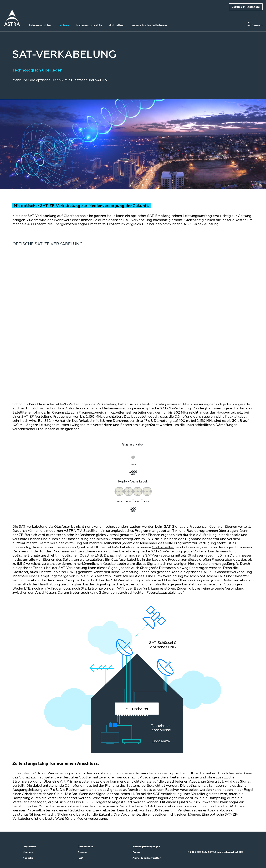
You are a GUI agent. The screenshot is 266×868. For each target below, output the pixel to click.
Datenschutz (85, 847)
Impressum (29, 847)
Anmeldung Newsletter (147, 858)
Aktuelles (116, 25)
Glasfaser (62, 527)
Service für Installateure (149, 25)
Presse (136, 852)
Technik (64, 25)
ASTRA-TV (73, 531)
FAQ (80, 858)
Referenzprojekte (89, 25)
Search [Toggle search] (257, 25)
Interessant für (40, 25)
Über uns (28, 852)
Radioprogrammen (202, 531)
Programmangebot (151, 531)
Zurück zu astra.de (246, 7)
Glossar (82, 852)
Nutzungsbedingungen (146, 847)
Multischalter (163, 547)
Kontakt (28, 858)
